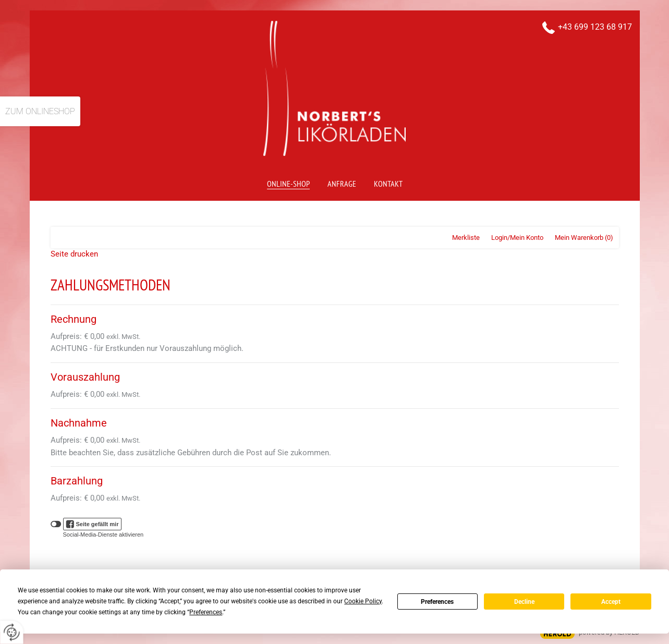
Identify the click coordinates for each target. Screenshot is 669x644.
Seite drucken (74, 254)
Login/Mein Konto (517, 238)
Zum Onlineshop (40, 111)
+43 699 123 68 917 (595, 27)
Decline (524, 602)
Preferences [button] (206, 612)
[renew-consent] (12, 632)
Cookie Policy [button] (363, 601)
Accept (611, 602)
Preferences (437, 602)
